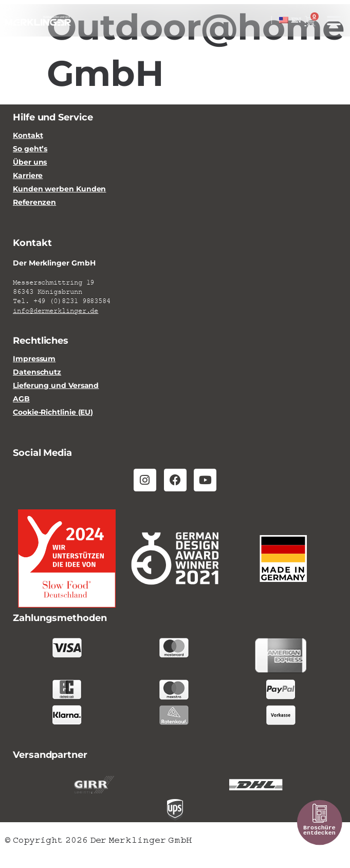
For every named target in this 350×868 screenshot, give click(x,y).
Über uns (30, 162)
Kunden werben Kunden (59, 189)
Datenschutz (37, 372)
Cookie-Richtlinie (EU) (53, 412)
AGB (21, 399)
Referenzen (34, 202)
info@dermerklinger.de (56, 311)
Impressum (34, 359)
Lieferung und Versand (56, 386)
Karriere (28, 176)
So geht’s (30, 149)
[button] (334, 21)
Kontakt (28, 136)
